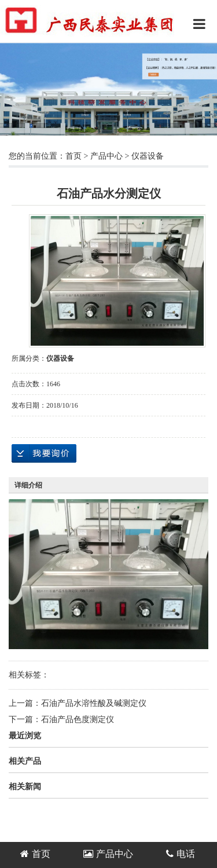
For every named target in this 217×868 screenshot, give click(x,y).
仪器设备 (148, 156)
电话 (181, 854)
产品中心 (106, 156)
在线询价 (44, 453)
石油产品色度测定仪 (78, 719)
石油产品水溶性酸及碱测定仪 (94, 703)
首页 (73, 156)
